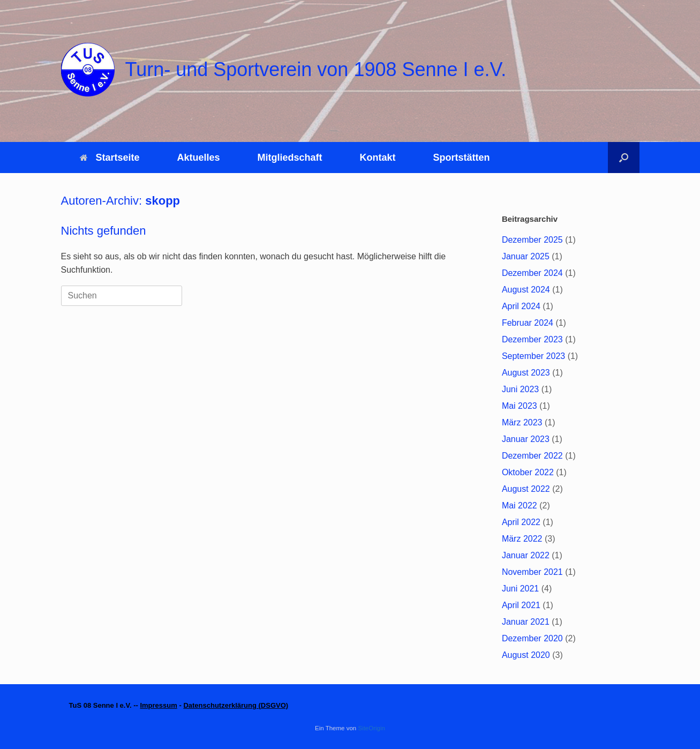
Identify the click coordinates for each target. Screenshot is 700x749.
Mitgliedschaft (290, 158)
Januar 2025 (526, 256)
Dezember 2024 (532, 273)
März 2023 (522, 422)
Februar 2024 (528, 323)
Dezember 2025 (532, 240)
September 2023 (533, 356)
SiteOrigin (371, 728)
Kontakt (378, 158)
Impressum (158, 705)
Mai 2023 (520, 406)
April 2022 (521, 522)
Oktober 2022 (528, 472)
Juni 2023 (520, 389)
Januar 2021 (526, 622)
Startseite (110, 158)
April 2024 (521, 306)
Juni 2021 (520, 589)
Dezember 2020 (532, 638)
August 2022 (526, 489)
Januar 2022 (526, 555)
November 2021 (532, 572)
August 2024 (526, 290)
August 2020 (526, 655)
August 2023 (526, 373)
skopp (163, 201)
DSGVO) (274, 705)
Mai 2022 (520, 505)
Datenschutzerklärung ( (222, 705)
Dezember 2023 (532, 339)
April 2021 (521, 605)
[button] (624, 158)
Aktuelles (199, 158)
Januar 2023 (526, 439)
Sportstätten (462, 158)
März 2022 (522, 539)
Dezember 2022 (532, 456)
